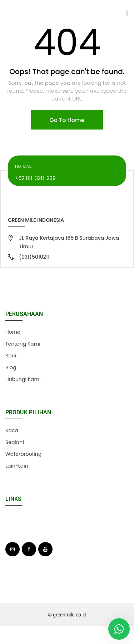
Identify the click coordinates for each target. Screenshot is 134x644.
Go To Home (67, 120)
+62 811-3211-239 (35, 178)
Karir (11, 356)
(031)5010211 (34, 257)
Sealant (15, 442)
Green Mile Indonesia (36, 220)
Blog (11, 367)
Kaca (12, 430)
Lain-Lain (17, 466)
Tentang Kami (23, 344)
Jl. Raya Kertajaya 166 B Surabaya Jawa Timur (69, 242)
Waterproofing (23, 454)
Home (13, 332)
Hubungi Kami (23, 379)
